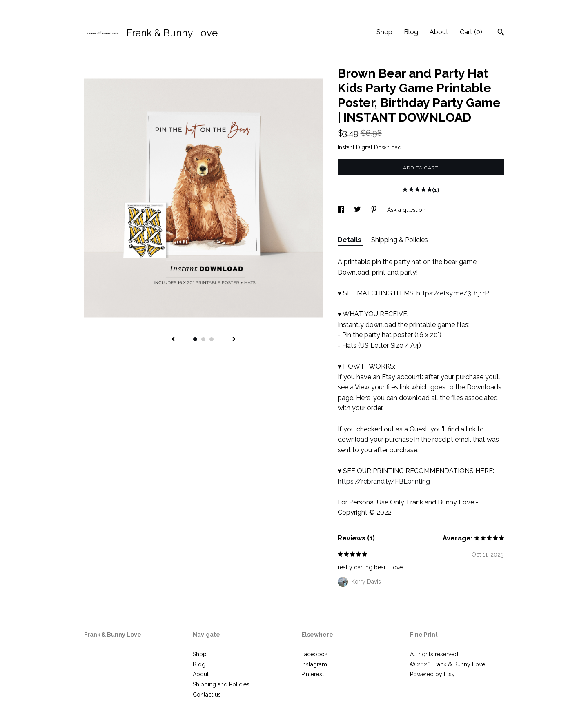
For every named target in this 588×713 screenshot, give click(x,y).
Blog (411, 32)
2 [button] (203, 339)
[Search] (501, 33)
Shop (384, 32)
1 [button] (195, 339)
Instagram (314, 664)
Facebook (314, 654)
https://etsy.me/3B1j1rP (453, 293)
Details (350, 240)
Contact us (207, 695)
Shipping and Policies (221, 684)
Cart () (471, 32)
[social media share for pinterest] (375, 210)
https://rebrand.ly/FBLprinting (384, 481)
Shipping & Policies (400, 240)
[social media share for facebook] (342, 210)
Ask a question (406, 210)
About (439, 32)
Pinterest (313, 674)
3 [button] (212, 339)
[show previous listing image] (173, 340)
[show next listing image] (234, 340)
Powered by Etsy (432, 674)
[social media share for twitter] (358, 210)
